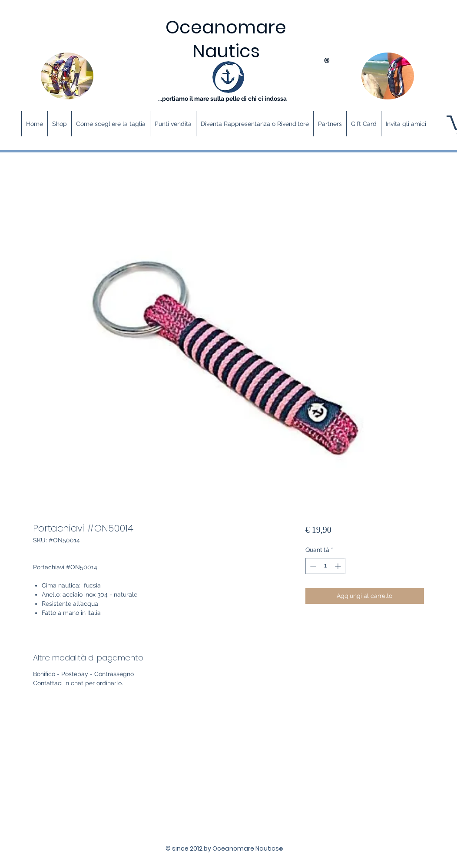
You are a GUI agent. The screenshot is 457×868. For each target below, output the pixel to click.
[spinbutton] (325, 566)
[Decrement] (312, 566)
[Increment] (339, 566)
